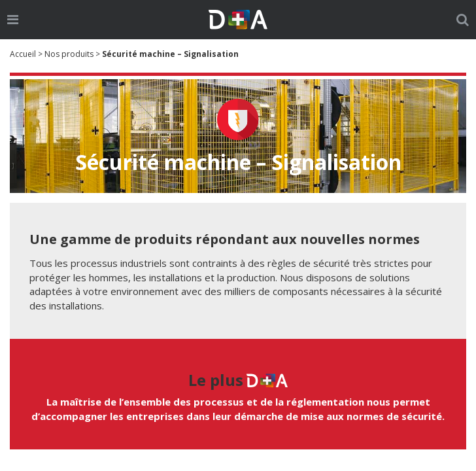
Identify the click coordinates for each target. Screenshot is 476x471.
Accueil (23, 54)
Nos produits (69, 54)
